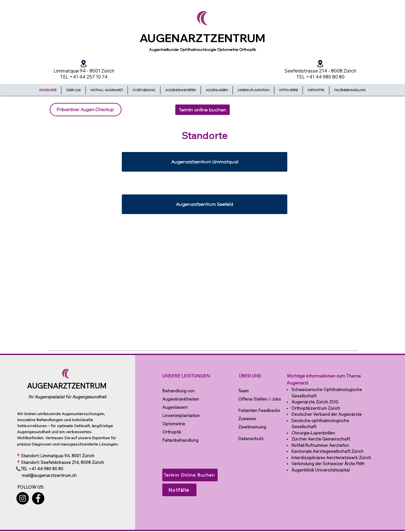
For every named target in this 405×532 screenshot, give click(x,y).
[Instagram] (23, 498)
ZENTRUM (238, 38)
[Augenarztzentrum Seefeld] (205, 204)
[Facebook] (38, 498)
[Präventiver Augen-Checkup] (86, 110)
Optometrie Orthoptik (237, 50)
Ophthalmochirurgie (198, 50)
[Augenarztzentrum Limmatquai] (205, 162)
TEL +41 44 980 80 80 (42, 469)
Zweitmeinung (252, 427)
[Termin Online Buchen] (190, 475)
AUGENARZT (175, 38)
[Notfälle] (179, 490)
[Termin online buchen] (202, 110)
